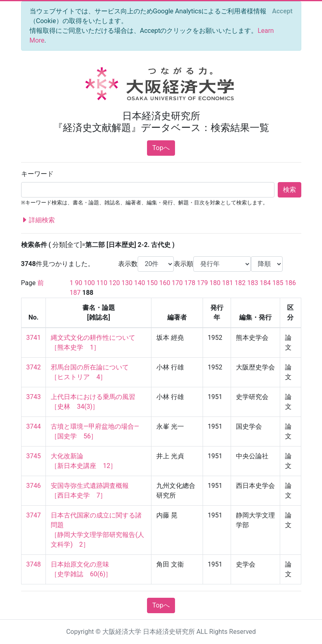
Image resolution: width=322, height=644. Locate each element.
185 (278, 283)
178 (190, 283)
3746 (34, 486)
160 (165, 283)
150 (152, 283)
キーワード (37, 174)
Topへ (161, 148)
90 (78, 283)
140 (139, 283)
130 (127, 283)
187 (75, 293)
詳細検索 (38, 220)
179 (202, 283)
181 (228, 283)
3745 (34, 456)
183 (253, 283)
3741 (34, 338)
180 (215, 283)
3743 (34, 397)
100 (89, 283)
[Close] (282, 11)
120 (114, 283)
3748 (34, 564)
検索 (290, 190)
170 (177, 283)
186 (291, 283)
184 (265, 283)
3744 (34, 426)
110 (102, 283)
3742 (34, 367)
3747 (34, 515)
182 (240, 283)
